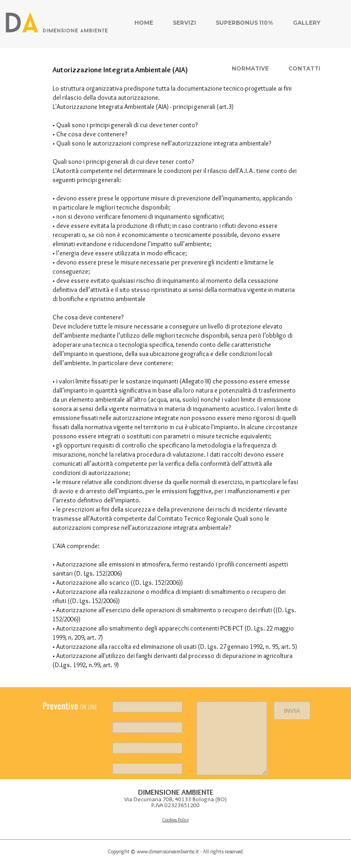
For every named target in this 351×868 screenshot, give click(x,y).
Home (144, 23)
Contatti (304, 68)
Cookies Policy (175, 820)
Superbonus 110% (245, 23)
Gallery (307, 23)
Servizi (184, 23)
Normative (250, 68)
